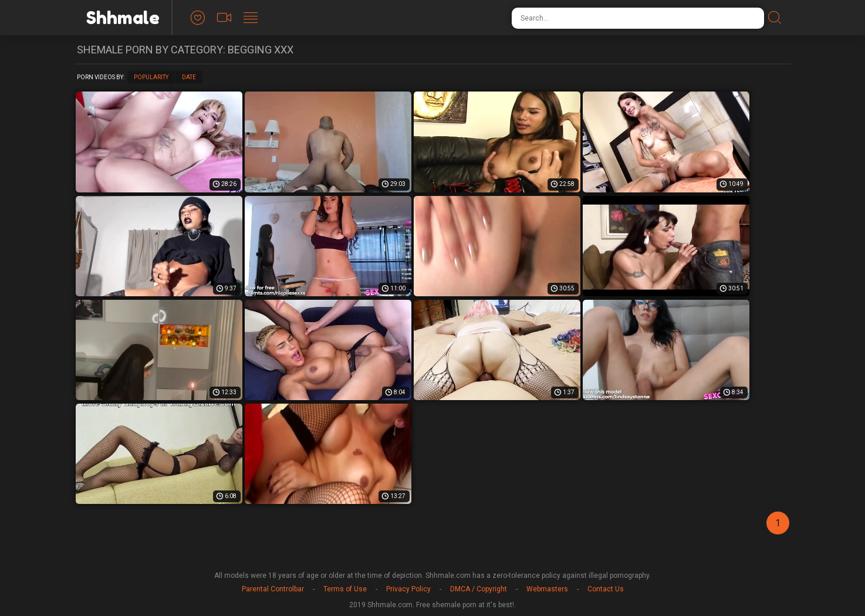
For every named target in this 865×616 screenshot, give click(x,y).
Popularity (151, 77)
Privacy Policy (408, 589)
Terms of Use (345, 589)
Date (189, 77)
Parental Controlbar (273, 589)
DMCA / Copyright (479, 589)
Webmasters (547, 589)
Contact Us (606, 589)
